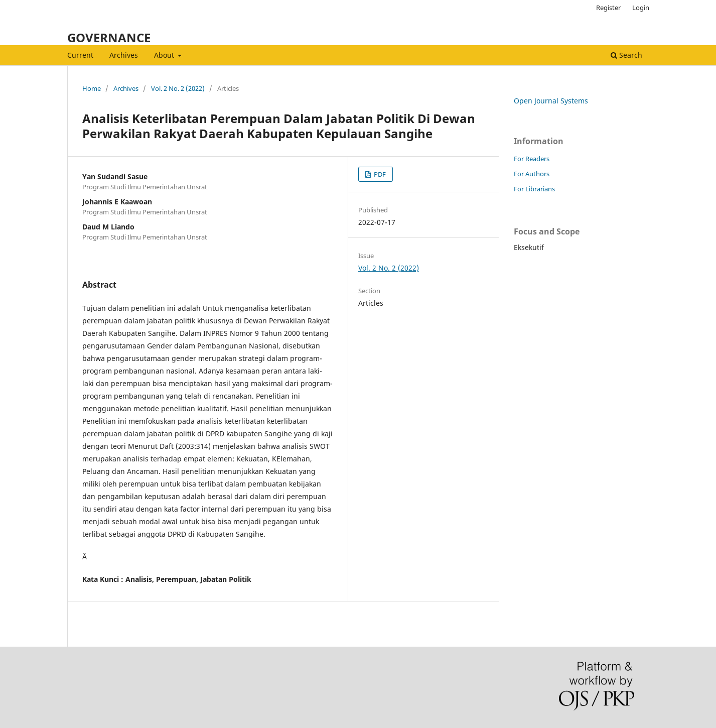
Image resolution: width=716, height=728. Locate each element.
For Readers (532, 159)
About (165, 55)
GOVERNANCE (109, 37)
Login (641, 8)
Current (80, 55)
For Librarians (534, 189)
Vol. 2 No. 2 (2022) (178, 88)
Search (626, 55)
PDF (379, 174)
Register (608, 8)
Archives (124, 55)
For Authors (532, 174)
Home (92, 88)
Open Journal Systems (551, 101)
